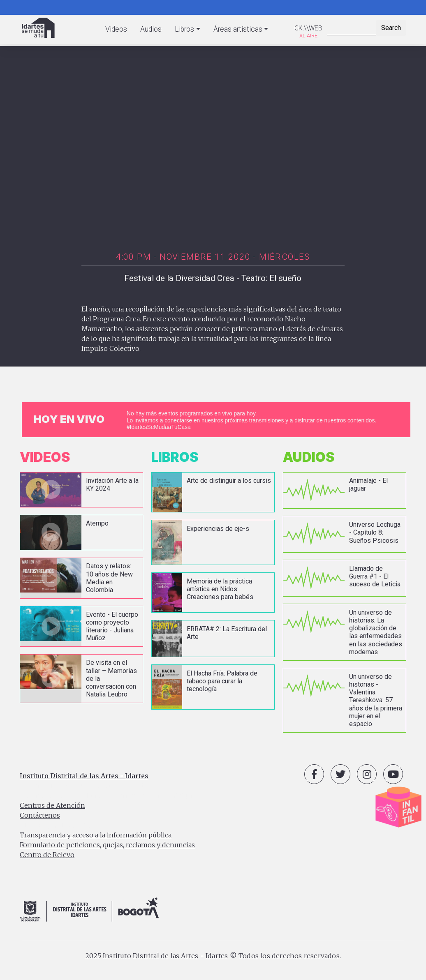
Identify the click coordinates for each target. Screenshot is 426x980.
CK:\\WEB (308, 28)
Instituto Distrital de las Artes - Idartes (84, 775)
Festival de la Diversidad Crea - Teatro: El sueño (213, 278)
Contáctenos (40, 814)
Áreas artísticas (238, 29)
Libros (184, 29)
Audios (151, 29)
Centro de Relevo (47, 854)
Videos (116, 29)
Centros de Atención (52, 805)
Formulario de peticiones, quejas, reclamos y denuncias (107, 844)
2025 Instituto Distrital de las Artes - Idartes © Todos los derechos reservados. (213, 955)
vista (81, 490)
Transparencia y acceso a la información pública (96, 834)
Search (391, 28)
